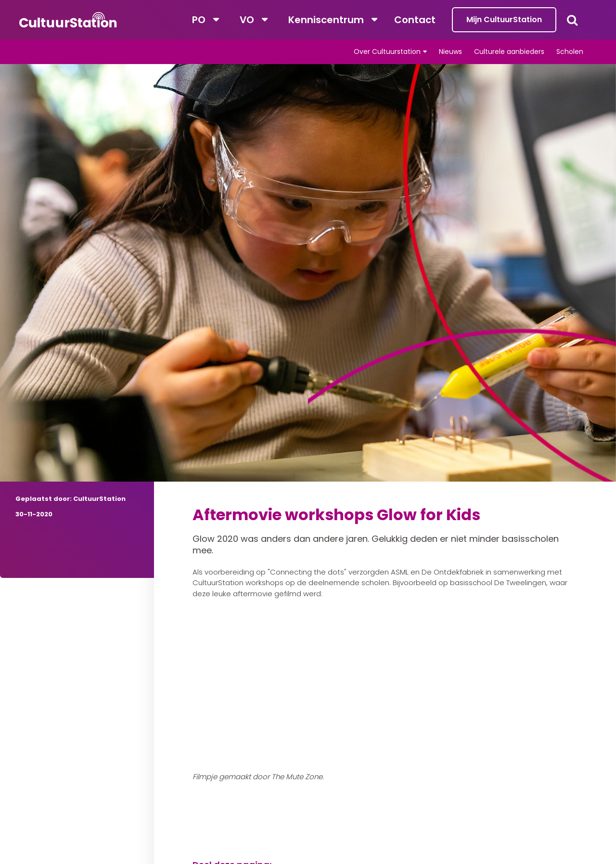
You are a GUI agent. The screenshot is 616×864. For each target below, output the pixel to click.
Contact (415, 20)
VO (247, 20)
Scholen (570, 52)
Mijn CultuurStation (504, 20)
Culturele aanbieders (509, 52)
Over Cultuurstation (387, 52)
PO (199, 20)
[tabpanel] (308, 302)
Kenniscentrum (326, 20)
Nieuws (450, 52)
